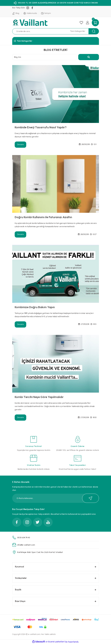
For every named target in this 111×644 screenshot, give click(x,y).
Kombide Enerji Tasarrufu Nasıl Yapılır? (41, 127)
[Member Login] (88, 23)
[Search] (43, 31)
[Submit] (91, 498)
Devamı (20, 144)
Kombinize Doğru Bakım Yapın (35, 307)
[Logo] (30, 23)
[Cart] (95, 23)
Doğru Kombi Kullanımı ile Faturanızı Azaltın (43, 217)
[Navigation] (56, 41)
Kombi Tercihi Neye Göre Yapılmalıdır (39, 397)
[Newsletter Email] (56, 498)
